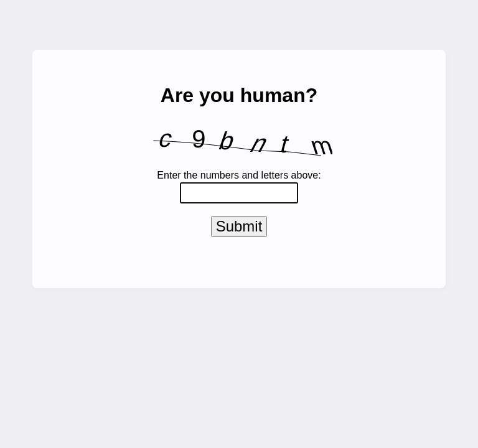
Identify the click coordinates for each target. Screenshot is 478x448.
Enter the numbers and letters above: (239, 175)
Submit (239, 229)
